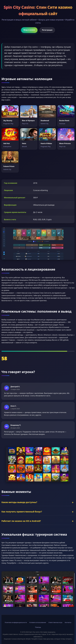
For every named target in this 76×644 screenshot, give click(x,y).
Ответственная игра (55, 622)
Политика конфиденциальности (16, 622)
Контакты (68, 622)
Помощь (38, 627)
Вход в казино (29, 30)
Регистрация (47, 30)
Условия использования (38, 622)
